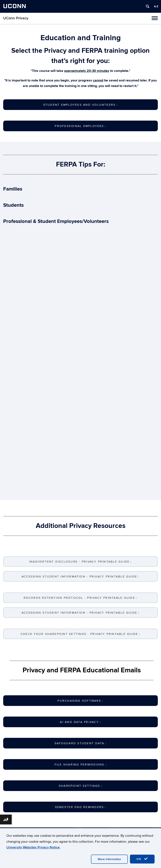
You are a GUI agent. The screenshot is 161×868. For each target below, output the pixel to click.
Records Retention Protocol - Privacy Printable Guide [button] (80, 598)
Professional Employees (80, 126)
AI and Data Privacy (80, 722)
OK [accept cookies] (142, 859)
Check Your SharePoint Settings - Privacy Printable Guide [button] (80, 634)
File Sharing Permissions (81, 765)
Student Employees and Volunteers (80, 105)
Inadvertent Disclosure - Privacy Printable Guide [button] (80, 562)
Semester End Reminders (80, 807)
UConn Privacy (16, 18)
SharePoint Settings (80, 786)
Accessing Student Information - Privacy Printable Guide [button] (80, 577)
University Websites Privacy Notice (33, 847)
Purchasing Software (80, 701)
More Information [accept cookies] (109, 859)
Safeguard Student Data (80, 743)
